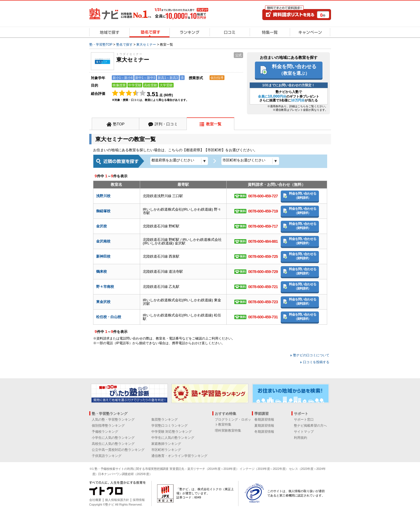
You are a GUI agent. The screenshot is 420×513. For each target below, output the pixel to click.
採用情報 (139, 500)
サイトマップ (304, 432)
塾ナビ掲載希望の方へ (310, 426)
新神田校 (103, 256)
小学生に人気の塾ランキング (113, 438)
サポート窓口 (304, 420)
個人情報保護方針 (117, 500)
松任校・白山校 (109, 317)
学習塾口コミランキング (169, 426)
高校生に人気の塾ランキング (113, 444)
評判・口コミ (166, 124)
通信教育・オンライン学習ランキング (179, 456)
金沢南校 (103, 241)
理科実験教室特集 (228, 431)
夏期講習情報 (264, 426)
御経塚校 (103, 211)
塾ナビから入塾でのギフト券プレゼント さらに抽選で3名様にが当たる (289, 96)
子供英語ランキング (107, 456)
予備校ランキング (105, 432)
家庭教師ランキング (166, 444)
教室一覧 (214, 124)
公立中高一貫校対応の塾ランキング (118, 450)
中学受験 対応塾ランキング (172, 432)
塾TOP (119, 124)
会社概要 (95, 500)
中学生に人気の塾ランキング (173, 438)
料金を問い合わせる (294, 70)
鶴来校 (101, 271)
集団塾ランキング (165, 420)
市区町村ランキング (166, 450)
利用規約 (301, 438)
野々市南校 (105, 287)
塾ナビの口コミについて (311, 355)
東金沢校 (103, 302)
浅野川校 (103, 196)
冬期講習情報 (264, 432)
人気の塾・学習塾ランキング (113, 420)
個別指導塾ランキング (108, 426)
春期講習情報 (264, 420)
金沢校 (101, 226)
